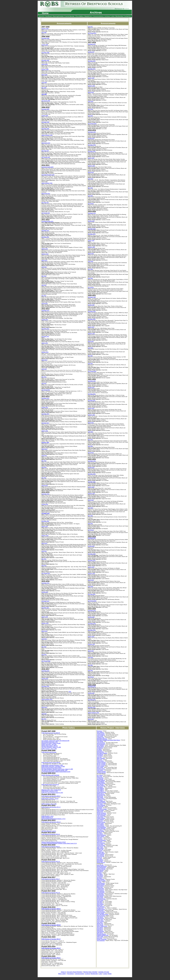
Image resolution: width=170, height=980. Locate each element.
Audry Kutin (100, 847)
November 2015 (45, 601)
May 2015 (44, 559)
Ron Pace (99, 882)
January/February (46, 135)
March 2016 (44, 631)
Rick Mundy (100, 874)
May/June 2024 (92, 594)
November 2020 (92, 311)
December (44, 60)
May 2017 (44, 719)
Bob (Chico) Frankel (102, 809)
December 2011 (45, 237)
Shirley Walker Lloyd (102, 926)
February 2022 (91, 415)
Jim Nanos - (100, 878)
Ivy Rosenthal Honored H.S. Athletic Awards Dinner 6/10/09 (56, 772)
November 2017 (92, 61)
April (43, 82)
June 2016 (44, 654)
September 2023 (92, 538)
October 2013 (45, 407)
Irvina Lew (100, 857)
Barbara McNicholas (102, 866)
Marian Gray (100, 821)
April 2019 (91, 179)
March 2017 (44, 707)
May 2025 (90, 665)
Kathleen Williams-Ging (103, 935)
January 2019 (91, 158)
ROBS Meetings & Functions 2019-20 (51, 925)
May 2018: (91, 109)
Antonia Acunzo (101, 733)
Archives (87, 974)
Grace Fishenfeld (101, 805)
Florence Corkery (101, 769)
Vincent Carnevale (101, 762)
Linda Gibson (100, 817)
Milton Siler (100, 905)
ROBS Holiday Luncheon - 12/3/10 (50, 799)
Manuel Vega (100, 924)
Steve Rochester (101, 892)
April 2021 (91, 348)
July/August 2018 (92, 123)
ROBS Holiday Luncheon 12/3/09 (50, 791)
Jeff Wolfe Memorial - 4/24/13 (49, 831)
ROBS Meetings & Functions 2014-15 (51, 846)
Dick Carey (100, 760)
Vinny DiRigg (100, 791)
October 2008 (45, 45)
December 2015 (45, 608)
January (43, 64)
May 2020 (90, 269)
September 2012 (45, 310)
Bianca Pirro (100, 887)
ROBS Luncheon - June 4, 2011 (49, 804)
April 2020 (91, 261)
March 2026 (91, 719)
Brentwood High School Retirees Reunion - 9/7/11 (53, 819)
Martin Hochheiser (101, 835)
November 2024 (92, 623)
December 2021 (92, 400)
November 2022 (92, 474)
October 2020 (91, 305)
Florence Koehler (101, 845)
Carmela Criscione (101, 771)
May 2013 (44, 377)
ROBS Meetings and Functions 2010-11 (51, 796)
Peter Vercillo (100, 925)
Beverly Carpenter (101, 763)
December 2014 (45, 521)
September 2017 (92, 44)
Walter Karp (100, 839)
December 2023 (92, 560)
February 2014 (45, 442)
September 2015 (45, 583)
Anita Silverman (101, 907)
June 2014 (44, 467)
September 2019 (92, 213)
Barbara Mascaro (101, 862)
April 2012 (44, 267)
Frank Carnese (100, 761)
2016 (70, 691)
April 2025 (91, 657)
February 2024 (91, 573)
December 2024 (92, 630)
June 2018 (90, 116)
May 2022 (90, 439)
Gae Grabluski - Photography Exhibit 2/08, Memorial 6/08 (55, 741)
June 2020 (90, 278)
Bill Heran (100, 832)
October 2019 (91, 221)
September (44, 109)
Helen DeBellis (101, 782)
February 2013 (45, 352)
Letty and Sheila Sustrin (103, 914)
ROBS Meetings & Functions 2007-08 (51, 733)
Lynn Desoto (100, 787)
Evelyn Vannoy (101, 921)
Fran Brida (99, 750)
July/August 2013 (46, 390)
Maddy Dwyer (101, 793)
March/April (45, 143)
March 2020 (91, 253)
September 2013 (45, 398)
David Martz (100, 861)
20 (47, 52)
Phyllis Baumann (101, 744)
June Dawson (100, 779)
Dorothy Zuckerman (102, 939)
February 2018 (91, 86)
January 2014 (45, 431)
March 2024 (91, 580)
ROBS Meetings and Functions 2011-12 (51, 807)
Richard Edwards (101, 795)
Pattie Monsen (100, 870)
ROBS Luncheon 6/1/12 (47, 817)
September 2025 (92, 687)
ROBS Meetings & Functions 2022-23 (51, 939)
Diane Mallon (100, 860)
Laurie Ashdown (101, 735)
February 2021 (91, 333)
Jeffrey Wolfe (100, 937)
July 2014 (44, 478)
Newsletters (71, 974)
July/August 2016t (46, 661)
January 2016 (45, 617)
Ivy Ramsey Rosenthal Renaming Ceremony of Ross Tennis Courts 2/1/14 (59, 843)
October (44, 116)
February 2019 (91, 166)
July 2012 (44, 295)
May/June (44, 151)
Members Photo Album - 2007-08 (50, 746)
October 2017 (91, 52)
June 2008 (44, 32)
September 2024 (92, 610)
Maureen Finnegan (101, 802)
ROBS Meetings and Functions (49, 752)
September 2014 (45, 494)
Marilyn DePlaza (101, 786)
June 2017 (90, 27)
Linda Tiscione (100, 918)
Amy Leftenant (101, 855)
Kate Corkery (100, 770)
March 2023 (91, 500)
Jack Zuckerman (101, 940)
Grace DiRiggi (100, 789)
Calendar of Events (104, 972)
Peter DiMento (100, 788)
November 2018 (92, 145)
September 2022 (92, 461)
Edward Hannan (101, 826)
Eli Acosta (100, 731)
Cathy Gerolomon (101, 815)
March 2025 (91, 651)
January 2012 (45, 249)
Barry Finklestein (101, 801)
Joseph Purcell (100, 890)
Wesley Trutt (100, 920)
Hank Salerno (100, 896)
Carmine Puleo (100, 888)
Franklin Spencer (101, 909)
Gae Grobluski (100, 825)
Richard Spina (100, 910)
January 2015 (45, 526)
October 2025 (91, 693)
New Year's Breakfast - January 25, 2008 (51, 747)
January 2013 (45, 343)
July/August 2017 (92, 33)
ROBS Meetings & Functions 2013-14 (51, 834)
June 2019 (90, 196)
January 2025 (91, 636)
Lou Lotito (99, 858)
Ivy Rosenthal (100, 894)
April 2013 (44, 369)
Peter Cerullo (100, 767)
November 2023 (92, 554)
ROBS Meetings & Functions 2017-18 (51, 893)
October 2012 (45, 320)
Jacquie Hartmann (101, 828)
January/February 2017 (47, 699)
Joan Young (100, 938)
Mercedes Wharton (101, 934)
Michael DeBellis (101, 783)
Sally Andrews (100, 732)
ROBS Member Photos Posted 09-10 (50, 784)
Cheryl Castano (101, 766)
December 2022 (92, 482)
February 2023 (91, 493)
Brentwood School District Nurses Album (51, 768)
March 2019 (91, 172)
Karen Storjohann (101, 912)
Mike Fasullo (100, 797)
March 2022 (91, 423)
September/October (46, 167)
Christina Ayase (101, 737)
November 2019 (92, 229)
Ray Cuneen (100, 775)
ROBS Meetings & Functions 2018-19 (51, 909)
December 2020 (92, 319)
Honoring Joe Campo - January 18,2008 (51, 743)
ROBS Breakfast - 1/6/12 (48, 816)
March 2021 (91, 341)
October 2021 (91, 387)
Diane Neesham (101, 879)
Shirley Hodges (101, 836)
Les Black (99, 749)
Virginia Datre (100, 778)
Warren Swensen (101, 916)
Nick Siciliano (100, 904)
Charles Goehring (101, 818)
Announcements (79, 974)
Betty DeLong (100, 784)
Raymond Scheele (101, 899)
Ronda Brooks (100, 752)
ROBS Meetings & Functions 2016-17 (51, 879)
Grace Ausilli (100, 736)
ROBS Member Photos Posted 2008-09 (51, 762)
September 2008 (45, 38)
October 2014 (45, 504)
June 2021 (90, 363)
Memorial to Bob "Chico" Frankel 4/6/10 (51, 790)
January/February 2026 (93, 713)
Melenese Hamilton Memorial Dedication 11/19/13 (54, 842)
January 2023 (91, 487)
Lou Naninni (100, 877)
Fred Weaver (100, 929)
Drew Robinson (101, 891)
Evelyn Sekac (100, 900)
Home (110, 974)
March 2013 (44, 360)
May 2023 (90, 516)
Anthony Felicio (101, 799)
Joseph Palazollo (101, 883)
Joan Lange (100, 851)
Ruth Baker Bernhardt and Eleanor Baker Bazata (108, 740)
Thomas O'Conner (101, 881)
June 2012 (44, 285)
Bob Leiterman (100, 856)
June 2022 (90, 446)
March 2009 (44, 75)
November (44, 52)
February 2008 (45, 28)
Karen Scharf (100, 897)
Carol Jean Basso (101, 743)
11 (52, 183)
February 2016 (45, 623)
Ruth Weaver (100, 930)
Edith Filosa (100, 800)
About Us (63, 972)
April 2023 (91, 508)
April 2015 (44, 551)
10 (52, 135)
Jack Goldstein (100, 819)
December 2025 (92, 707)
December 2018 (92, 151)
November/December (47, 175)
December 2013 (45, 423)
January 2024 (91, 567)
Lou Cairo (99, 757)
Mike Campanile (101, 758)
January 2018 (91, 78)
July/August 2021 (92, 371)
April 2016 (44, 639)
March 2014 (44, 449)
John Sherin (100, 901)
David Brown (100, 754)
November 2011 (45, 230)
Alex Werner (100, 927)
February (44, 69)
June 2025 (90, 670)
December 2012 (45, 336)
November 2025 (92, 700)
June (43, 94)
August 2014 (45, 485)
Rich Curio (100, 776)
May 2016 (44, 647)
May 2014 (44, 461)
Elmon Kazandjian (101, 840)
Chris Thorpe (100, 917)
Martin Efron (100, 796)
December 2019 (92, 234)
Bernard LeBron (101, 853)
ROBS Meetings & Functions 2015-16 (51, 861)
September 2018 (92, 132)
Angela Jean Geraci (102, 814)
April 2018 (91, 101)
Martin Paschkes (101, 884)
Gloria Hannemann (101, 827)
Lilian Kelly (100, 842)
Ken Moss (99, 873)
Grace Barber (100, 741)
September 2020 (92, 297)
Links (100, 974)
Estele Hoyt (100, 838)
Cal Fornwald (100, 806)
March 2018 (91, 92)
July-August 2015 (46, 573)
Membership (94, 974)
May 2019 (90, 188)
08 (49, 52)
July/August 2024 (92, 601)
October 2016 (45, 678)
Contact (105, 974)
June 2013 (44, 383)
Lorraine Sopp (100, 908)
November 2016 (45, 686)
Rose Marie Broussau (102, 753)
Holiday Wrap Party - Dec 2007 (49, 744)
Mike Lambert (100, 848)
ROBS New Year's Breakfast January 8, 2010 (52, 793)
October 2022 (91, 467)
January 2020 (91, 240)
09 (47, 64)
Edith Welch (100, 933)
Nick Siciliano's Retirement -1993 (50, 742)
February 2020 (91, 247)
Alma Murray (100, 875)
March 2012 (44, 260)
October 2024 (91, 617)
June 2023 (90, 523)
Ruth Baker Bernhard (102, 739)
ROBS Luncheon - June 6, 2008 (49, 749)
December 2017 (92, 69)
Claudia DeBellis (101, 780)
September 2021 (92, 381)
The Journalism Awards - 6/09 (54, 770)
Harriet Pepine (100, 886)
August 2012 (45, 303)
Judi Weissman (100, 931)
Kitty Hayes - (100, 830)
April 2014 (44, 455)
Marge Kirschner (101, 843)
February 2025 (91, 644)
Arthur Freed (100, 812)
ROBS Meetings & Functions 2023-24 (51, 948)
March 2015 (44, 543)
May (43, 88)
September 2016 (45, 671)
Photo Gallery (62, 974)
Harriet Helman (101, 831)
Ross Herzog (100, 834)
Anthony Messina (101, 869)
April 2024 (91, 586)
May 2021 (90, 356)
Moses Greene (100, 823)
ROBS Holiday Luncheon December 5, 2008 (52, 765)
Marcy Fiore (100, 804)
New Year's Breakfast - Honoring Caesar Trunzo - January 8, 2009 (57, 769)
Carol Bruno (100, 756)
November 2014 (46, 513)
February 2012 (45, 254)
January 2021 (91, 327)
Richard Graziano (101, 822)
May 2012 (44, 276)
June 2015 (44, 565)
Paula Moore (100, 871)
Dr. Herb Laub (100, 852)
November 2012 (45, 329)
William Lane (100, 849)
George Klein (100, 844)
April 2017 (44, 714)
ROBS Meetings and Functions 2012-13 (51, 822)
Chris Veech (100, 922)
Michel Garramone (101, 813)
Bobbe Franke (100, 810)
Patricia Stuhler (101, 913)
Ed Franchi (100, 808)
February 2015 (45, 535)
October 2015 (45, 592)
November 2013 (45, 414)
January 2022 (91, 408)
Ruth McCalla (100, 865)
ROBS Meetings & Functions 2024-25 (51, 958)
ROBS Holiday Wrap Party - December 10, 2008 (53, 766)
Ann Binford (100, 748)
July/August (45, 101)
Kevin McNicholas (101, 868)
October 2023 (91, 546)
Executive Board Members (75, 972)
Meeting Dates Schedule (90, 972)
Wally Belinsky (101, 745)
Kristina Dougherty (102, 792)
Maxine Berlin (101, 747)
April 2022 (91, 432)
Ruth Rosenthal (101, 895)
